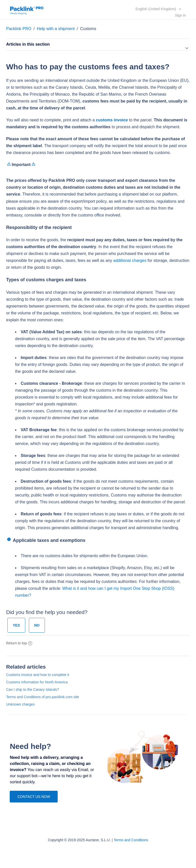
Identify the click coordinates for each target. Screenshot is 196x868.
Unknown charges (20, 704)
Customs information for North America (37, 682)
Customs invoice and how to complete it (38, 675)
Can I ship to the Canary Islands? (33, 690)
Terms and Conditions (131, 840)
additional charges (130, 260)
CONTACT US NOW (34, 797)
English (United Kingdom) (156, 9)
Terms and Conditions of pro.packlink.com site (43, 697)
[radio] (16, 625)
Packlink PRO (19, 29)
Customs (88, 29)
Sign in (180, 15)
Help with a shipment (56, 29)
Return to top (19, 643)
